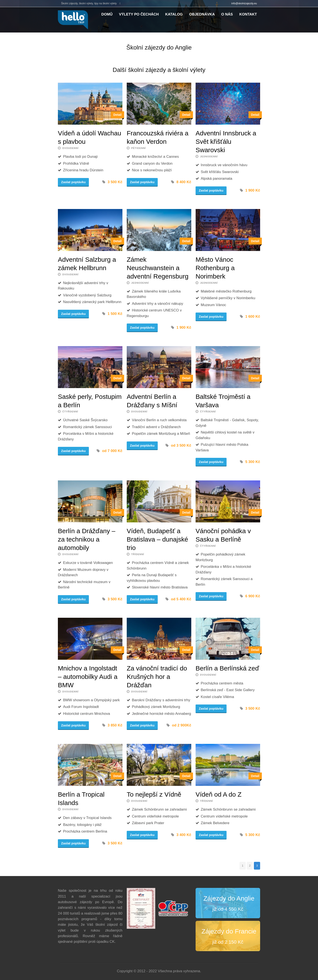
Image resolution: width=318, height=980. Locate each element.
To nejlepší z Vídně (154, 794)
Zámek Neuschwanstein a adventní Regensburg (158, 268)
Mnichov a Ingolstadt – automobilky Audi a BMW (88, 677)
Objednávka (202, 14)
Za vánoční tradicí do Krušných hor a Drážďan (157, 677)
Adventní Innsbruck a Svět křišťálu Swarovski (226, 142)
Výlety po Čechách (139, 14)
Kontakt (248, 14)
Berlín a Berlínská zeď (227, 668)
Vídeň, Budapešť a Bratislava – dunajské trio (157, 539)
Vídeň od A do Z (219, 794)
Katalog (174, 14)
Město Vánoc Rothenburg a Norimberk (215, 268)
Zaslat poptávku (73, 182)
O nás (227, 14)
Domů (107, 14)
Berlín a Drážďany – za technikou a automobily (87, 539)
